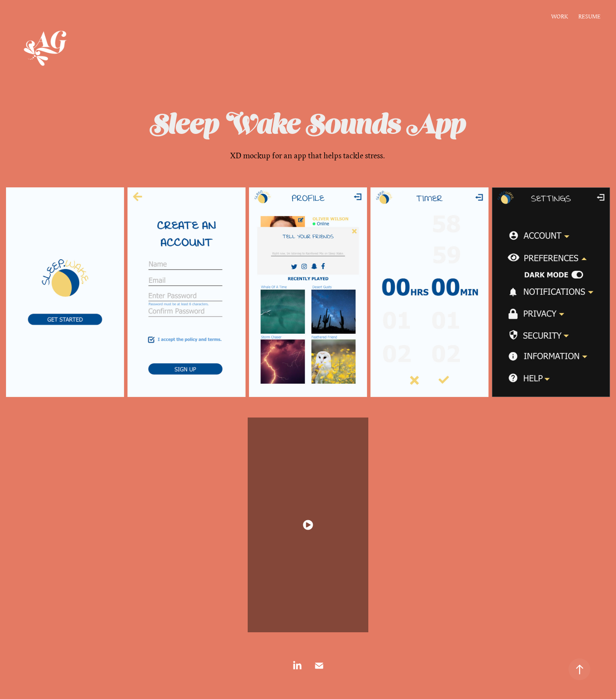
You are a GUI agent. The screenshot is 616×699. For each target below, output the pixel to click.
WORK (560, 16)
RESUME (589, 16)
